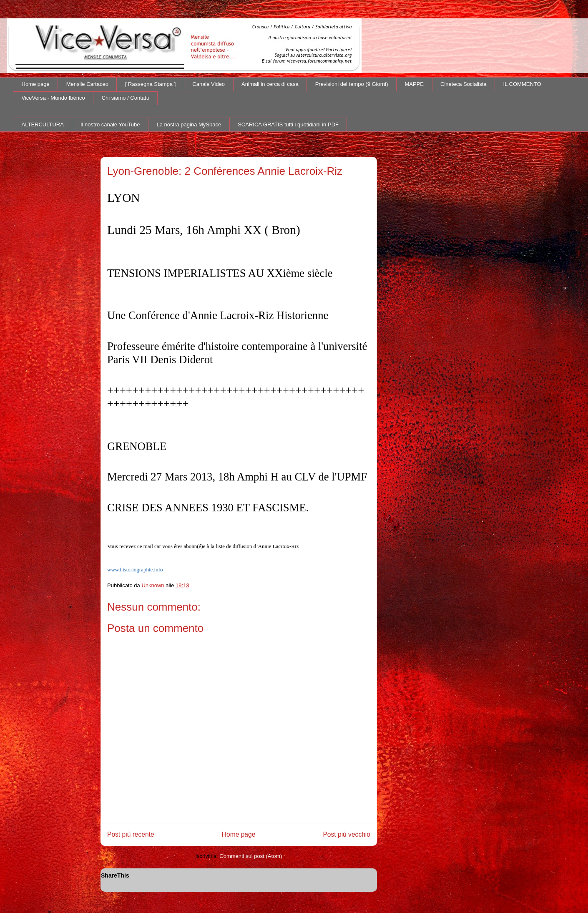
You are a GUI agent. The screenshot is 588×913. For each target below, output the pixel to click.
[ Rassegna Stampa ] (150, 84)
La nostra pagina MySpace (189, 124)
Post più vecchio (347, 834)
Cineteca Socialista (464, 84)
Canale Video (209, 84)
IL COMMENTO (522, 84)
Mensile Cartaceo (87, 84)
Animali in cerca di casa (270, 84)
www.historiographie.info (135, 570)
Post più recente (131, 834)
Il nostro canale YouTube (110, 124)
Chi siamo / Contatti (125, 98)
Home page (36, 84)
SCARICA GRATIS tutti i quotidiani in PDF (288, 124)
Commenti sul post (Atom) (251, 856)
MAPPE (415, 84)
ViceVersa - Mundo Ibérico (53, 98)
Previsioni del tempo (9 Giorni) (352, 84)
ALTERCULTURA (43, 124)
